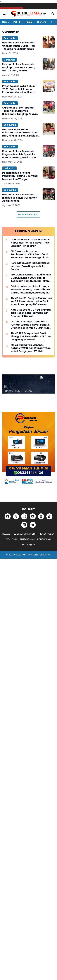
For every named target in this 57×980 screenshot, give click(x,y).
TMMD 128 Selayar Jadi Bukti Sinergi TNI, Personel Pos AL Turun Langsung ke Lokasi (31, 336)
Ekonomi (42, 22)
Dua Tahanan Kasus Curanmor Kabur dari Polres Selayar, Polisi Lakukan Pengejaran (30, 243)
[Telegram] (33, 525)
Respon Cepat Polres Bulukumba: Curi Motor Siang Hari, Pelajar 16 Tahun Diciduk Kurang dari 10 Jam (20, 133)
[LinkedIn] (24, 525)
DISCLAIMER (12, 539)
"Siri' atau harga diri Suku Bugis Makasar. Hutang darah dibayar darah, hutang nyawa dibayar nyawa (31, 290)
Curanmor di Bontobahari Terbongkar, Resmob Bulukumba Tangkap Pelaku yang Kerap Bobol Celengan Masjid (20, 111)
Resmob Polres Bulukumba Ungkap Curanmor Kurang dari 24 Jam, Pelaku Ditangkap (19, 68)
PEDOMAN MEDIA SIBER (24, 534)
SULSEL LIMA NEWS (42, 555)
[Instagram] (24, 516)
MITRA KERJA (29, 545)
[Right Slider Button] (54, 22)
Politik (17, 22)
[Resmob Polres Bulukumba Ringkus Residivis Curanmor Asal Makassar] (49, 194)
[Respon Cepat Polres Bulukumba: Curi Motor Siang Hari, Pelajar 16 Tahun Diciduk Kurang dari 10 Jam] (49, 129)
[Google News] (41, 516)
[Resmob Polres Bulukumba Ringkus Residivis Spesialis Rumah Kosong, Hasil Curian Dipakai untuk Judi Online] (49, 151)
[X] (16, 516)
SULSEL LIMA (20, 555)
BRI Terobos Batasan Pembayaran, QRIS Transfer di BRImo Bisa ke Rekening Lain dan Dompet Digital (31, 255)
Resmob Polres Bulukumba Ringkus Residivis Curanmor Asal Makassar (20, 198)
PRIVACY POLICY (46, 534)
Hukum (29, 22)
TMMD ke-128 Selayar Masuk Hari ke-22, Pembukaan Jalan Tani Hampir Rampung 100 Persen (31, 301)
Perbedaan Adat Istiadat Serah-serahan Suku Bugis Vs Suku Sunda (31, 266)
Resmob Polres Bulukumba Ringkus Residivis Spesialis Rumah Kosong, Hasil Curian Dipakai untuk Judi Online (20, 154)
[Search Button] (53, 14)
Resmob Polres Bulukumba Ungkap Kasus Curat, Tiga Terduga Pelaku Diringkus (19, 46)
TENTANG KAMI (27, 539)
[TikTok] (49, 516)
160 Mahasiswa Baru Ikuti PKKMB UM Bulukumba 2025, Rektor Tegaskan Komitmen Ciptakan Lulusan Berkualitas (31, 278)
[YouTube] (33, 516)
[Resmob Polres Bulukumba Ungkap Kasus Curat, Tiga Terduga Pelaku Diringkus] (49, 42)
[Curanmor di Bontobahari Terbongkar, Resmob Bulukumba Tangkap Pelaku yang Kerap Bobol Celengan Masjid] (49, 107)
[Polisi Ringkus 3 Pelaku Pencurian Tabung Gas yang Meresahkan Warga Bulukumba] (49, 173)
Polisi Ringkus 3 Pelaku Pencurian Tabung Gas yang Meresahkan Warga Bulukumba (20, 176)
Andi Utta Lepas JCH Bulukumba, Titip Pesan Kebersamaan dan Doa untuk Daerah (31, 313)
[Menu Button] (4, 14)
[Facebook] (8, 516)
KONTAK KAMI (44, 539)
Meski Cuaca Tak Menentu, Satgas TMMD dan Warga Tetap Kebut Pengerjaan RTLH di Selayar (31, 348)
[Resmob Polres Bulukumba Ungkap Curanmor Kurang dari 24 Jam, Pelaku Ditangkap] (49, 64)
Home (6, 22)
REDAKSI (6, 534)
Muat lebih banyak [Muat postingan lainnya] (28, 214)
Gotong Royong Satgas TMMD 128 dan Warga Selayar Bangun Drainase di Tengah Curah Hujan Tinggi (31, 325)
